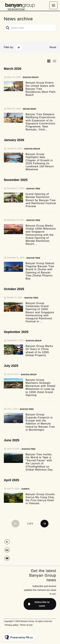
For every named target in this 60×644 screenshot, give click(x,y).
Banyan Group (31, 77)
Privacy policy (12, 625)
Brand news (30, 109)
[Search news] (30, 28)
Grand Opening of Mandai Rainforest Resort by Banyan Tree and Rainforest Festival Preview (41, 200)
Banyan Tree (33, 189)
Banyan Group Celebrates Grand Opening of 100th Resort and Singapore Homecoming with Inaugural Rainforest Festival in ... (40, 312)
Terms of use (26, 625)
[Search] (8, 28)
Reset (53, 47)
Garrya (25, 489)
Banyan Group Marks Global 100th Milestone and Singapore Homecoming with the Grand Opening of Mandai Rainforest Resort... (41, 235)
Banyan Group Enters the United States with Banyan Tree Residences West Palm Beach (41, 89)
